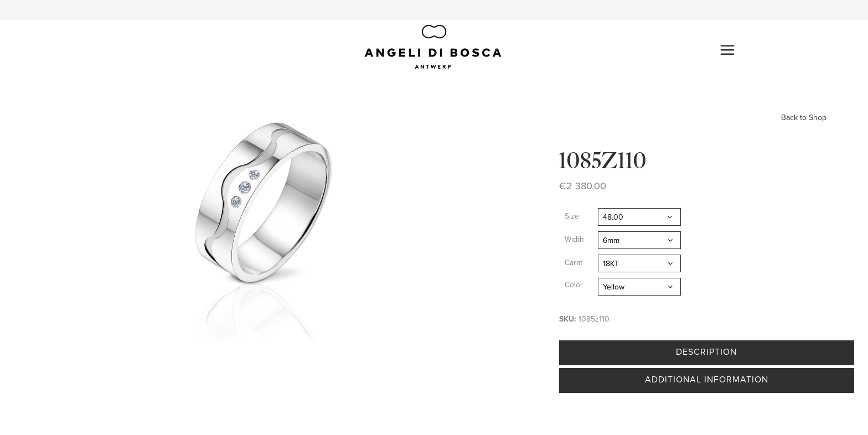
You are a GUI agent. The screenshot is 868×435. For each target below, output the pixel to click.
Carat (573, 263)
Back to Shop (804, 118)
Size (572, 216)
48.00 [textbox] (613, 217)
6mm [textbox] (611, 240)
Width (574, 239)
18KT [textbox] (611, 264)
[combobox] (639, 217)
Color (574, 285)
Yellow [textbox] (614, 287)
